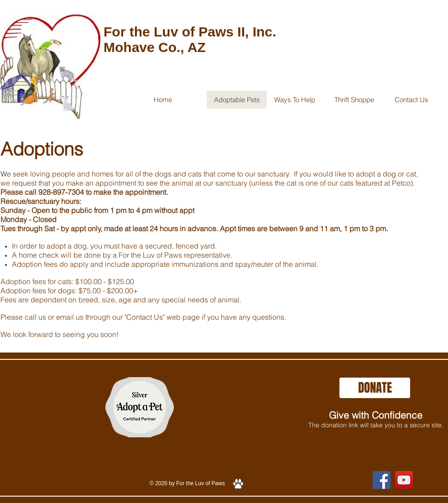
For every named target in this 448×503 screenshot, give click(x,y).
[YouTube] (404, 480)
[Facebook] (382, 480)
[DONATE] (375, 388)
